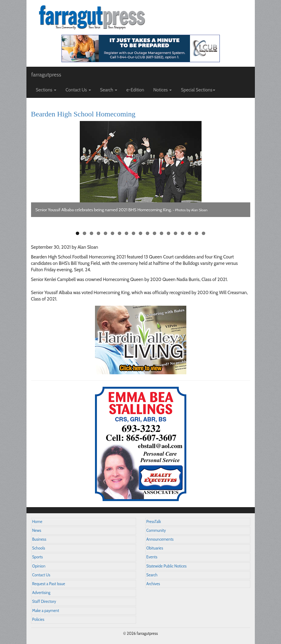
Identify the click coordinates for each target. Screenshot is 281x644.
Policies (38, 619)
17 (190, 233)
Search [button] (109, 90)
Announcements (160, 539)
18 (197, 233)
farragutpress (46, 75)
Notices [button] (163, 90)
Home (37, 522)
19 (204, 233)
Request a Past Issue (49, 584)
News (37, 530)
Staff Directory (44, 601)
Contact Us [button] (78, 90)
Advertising (41, 593)
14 (169, 233)
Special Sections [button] (198, 90)
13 (162, 233)
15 (176, 233)
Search (152, 575)
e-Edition (135, 90)
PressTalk (154, 522)
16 (183, 233)
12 (155, 233)
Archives (153, 584)
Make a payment (46, 611)
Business (39, 539)
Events (152, 557)
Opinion (39, 566)
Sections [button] (46, 90)
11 (148, 233)
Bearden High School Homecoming (83, 114)
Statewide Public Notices (167, 566)
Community (156, 530)
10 (140, 233)
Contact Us (41, 575)
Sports (38, 557)
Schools (39, 548)
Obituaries (155, 548)
